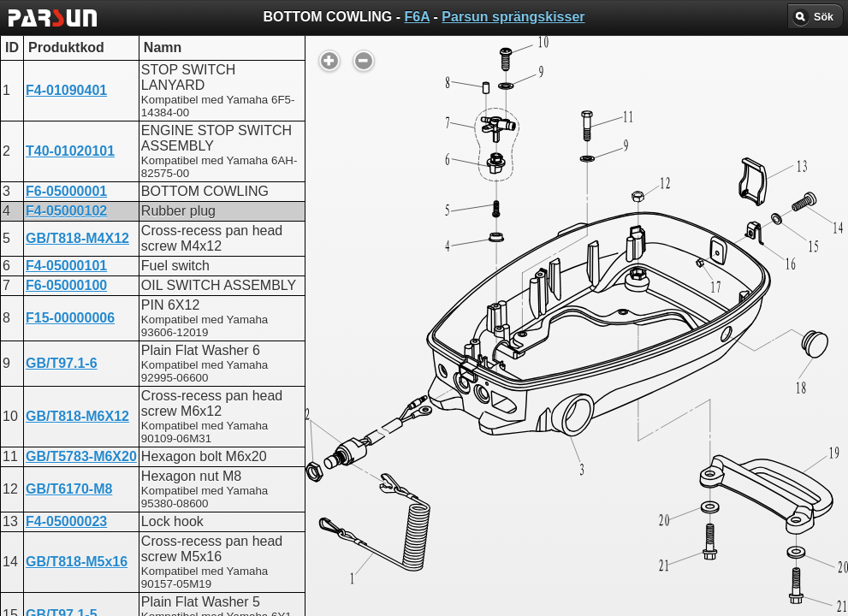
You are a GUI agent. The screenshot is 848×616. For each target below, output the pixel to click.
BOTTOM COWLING (416, 433)
